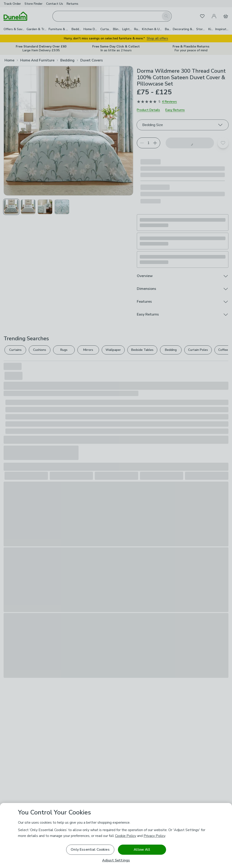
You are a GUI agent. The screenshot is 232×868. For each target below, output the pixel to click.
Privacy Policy (154, 836)
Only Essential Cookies (90, 850)
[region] (116, 835)
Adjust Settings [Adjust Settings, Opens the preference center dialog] (116, 860)
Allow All (142, 850)
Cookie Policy (126, 836)
